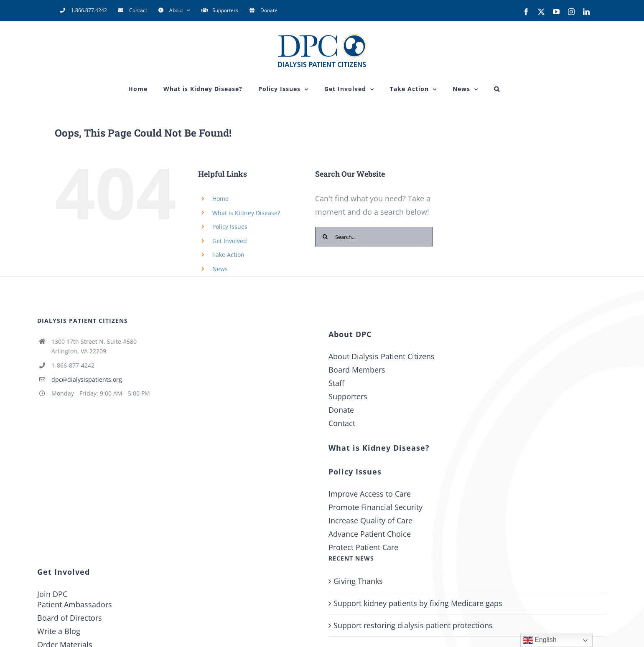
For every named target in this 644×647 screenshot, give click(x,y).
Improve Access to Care (370, 494)
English (540, 640)
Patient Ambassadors (75, 604)
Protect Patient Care (363, 547)
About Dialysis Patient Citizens (382, 356)
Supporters (348, 396)
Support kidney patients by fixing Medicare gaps (418, 603)
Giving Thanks (358, 581)
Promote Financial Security (375, 507)
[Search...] (374, 237)
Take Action (228, 255)
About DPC (350, 334)
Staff (336, 383)
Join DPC (52, 594)
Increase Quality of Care (370, 520)
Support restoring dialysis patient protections (413, 625)
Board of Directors (70, 618)
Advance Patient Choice (370, 534)
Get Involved (230, 241)
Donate (341, 410)
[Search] (325, 237)
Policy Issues (230, 227)
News (220, 269)
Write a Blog (59, 631)
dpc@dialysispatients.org (87, 379)
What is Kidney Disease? (246, 213)
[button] (497, 89)
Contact (342, 423)
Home (220, 199)
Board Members (357, 370)
